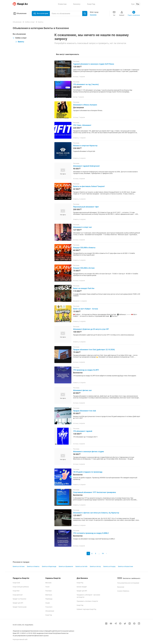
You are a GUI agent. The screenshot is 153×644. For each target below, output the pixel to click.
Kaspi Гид (49, 615)
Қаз (133, 4)
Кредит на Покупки (19, 599)
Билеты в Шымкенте (66, 566)
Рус (138, 4)
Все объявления (19, 34)
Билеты (20, 42)
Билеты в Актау (95, 566)
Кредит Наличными (20, 607)
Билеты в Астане (19, 566)
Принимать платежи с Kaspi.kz (87, 601)
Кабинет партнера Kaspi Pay (86, 609)
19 (103, 553)
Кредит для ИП (18, 603)
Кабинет (122, 13)
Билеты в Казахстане (125, 566)
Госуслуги (49, 607)
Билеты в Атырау (109, 566)
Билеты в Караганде (49, 566)
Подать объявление (134, 13)
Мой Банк (49, 595)
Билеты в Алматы (33, 566)
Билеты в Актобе (81, 566)
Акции (48, 603)
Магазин (48, 583)
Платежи (48, 591)
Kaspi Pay (80, 583)
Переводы (49, 599)
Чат (114, 13)
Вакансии (121, 587)
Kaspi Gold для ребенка (21, 587)
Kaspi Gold (16, 583)
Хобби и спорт (20, 38)
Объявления (20, 13)
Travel (47, 587)
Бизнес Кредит (82, 587)
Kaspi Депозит (18, 595)
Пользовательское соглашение (128, 583)
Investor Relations (123, 591)
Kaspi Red (16, 591)
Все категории (41, 13)
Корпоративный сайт (20, 639)
